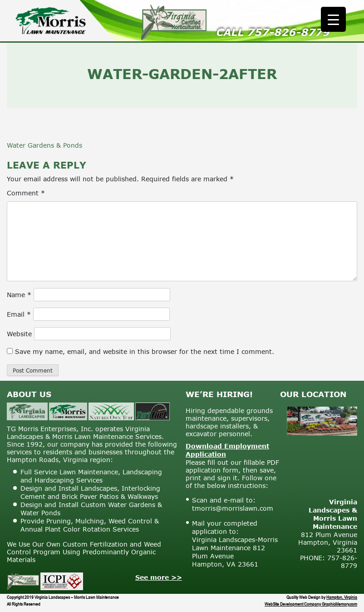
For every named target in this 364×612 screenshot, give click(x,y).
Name (19, 295)
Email (19, 314)
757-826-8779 (288, 32)
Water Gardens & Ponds (44, 145)
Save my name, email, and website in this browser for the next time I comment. (145, 351)
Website (19, 334)
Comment (26, 193)
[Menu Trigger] (333, 19)
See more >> (159, 577)
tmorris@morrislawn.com (233, 508)
